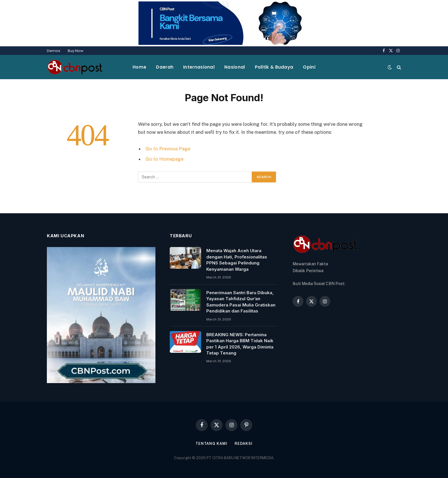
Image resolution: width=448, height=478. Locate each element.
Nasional (235, 67)
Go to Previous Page (168, 149)
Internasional (199, 67)
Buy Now (76, 51)
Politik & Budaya (274, 67)
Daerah (165, 67)
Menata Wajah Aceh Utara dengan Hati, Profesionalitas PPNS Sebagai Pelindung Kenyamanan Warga (237, 260)
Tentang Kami (211, 444)
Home (139, 67)
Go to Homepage (164, 159)
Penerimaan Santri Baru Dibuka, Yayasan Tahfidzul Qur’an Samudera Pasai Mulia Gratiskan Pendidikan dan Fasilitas (241, 302)
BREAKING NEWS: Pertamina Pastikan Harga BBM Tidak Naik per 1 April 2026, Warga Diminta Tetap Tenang (240, 344)
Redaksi (244, 444)
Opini (309, 67)
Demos (54, 51)
